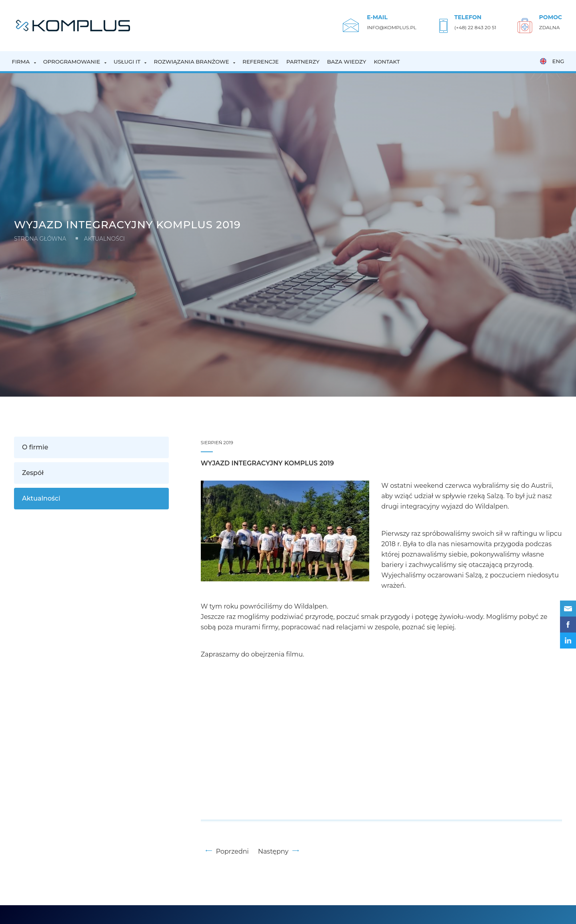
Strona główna (40, 239)
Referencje (261, 62)
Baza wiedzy (347, 62)
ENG (552, 61)
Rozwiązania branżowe (191, 62)
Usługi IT (127, 62)
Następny (278, 851)
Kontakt (387, 62)
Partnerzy (303, 62)
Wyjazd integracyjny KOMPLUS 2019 (267, 463)
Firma (21, 62)
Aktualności (104, 239)
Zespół (33, 473)
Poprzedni (227, 851)
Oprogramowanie (72, 62)
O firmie (35, 447)
